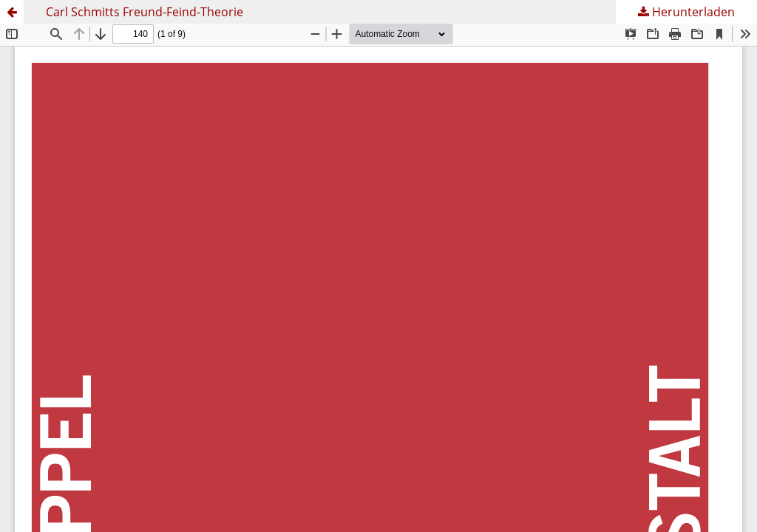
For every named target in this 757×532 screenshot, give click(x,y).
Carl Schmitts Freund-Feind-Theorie (145, 12)
